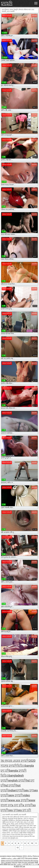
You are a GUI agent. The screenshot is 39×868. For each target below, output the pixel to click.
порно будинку (17, 856)
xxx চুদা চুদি (24, 810)
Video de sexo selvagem (26, 863)
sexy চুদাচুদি (16, 795)
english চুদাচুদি (17, 780)
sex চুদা (29, 790)
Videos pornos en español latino (12, 861)
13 (18, 848)
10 (32, 843)
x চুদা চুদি (17, 805)
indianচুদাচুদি (16, 790)
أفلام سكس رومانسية (13, 858)
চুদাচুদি (7, 3)
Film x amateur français (9, 863)
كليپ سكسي (21, 864)
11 (36, 843)
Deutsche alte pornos (31, 861)
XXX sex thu (12, 864)
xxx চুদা (13, 810)
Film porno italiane (31, 858)
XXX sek (22, 866)
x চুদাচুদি (28, 805)
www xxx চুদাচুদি (19, 800)
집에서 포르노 (27, 856)
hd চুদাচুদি (10, 785)
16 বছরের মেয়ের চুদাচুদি (15, 761)
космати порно (6, 856)
